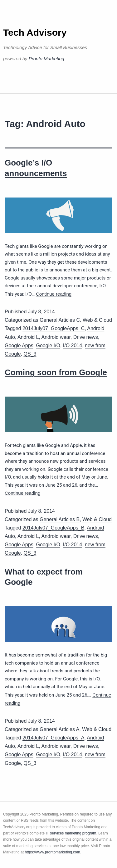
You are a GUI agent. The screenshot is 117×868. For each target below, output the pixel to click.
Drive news (86, 337)
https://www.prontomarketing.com (52, 852)
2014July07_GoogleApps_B (53, 528)
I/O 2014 (73, 345)
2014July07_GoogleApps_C (54, 328)
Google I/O (48, 345)
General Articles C (60, 320)
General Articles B (60, 519)
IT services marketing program (71, 833)
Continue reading (54, 294)
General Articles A (59, 729)
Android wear (56, 337)
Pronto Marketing (46, 59)
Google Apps (19, 345)
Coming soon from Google (56, 372)
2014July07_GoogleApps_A (53, 738)
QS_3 (30, 354)
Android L (28, 337)
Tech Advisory (35, 32)
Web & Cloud (97, 320)
